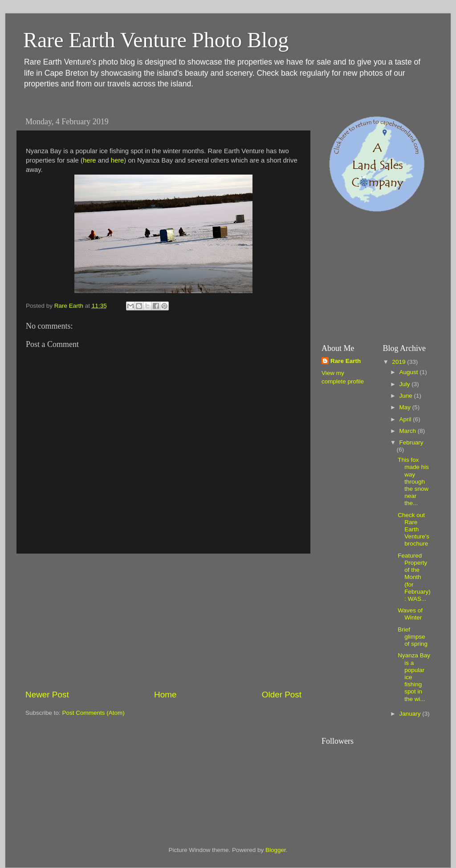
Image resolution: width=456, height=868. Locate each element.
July (406, 384)
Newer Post (47, 695)
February (411, 442)
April (406, 419)
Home (165, 695)
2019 (399, 362)
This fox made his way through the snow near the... (413, 481)
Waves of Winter (410, 614)
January (411, 714)
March (409, 431)
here (90, 160)
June (407, 396)
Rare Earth (346, 361)
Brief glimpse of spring (413, 637)
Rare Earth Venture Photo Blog (156, 40)
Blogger (276, 850)
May (406, 407)
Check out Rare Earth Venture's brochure (413, 530)
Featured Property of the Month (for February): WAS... (414, 577)
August (410, 372)
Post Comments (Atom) (94, 713)
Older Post (282, 695)
